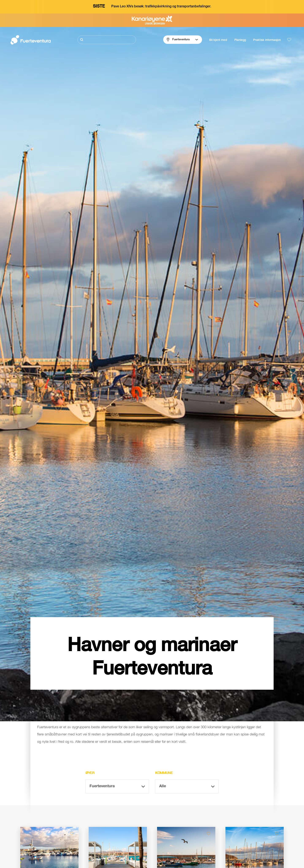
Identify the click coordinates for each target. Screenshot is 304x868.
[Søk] (107, 40)
